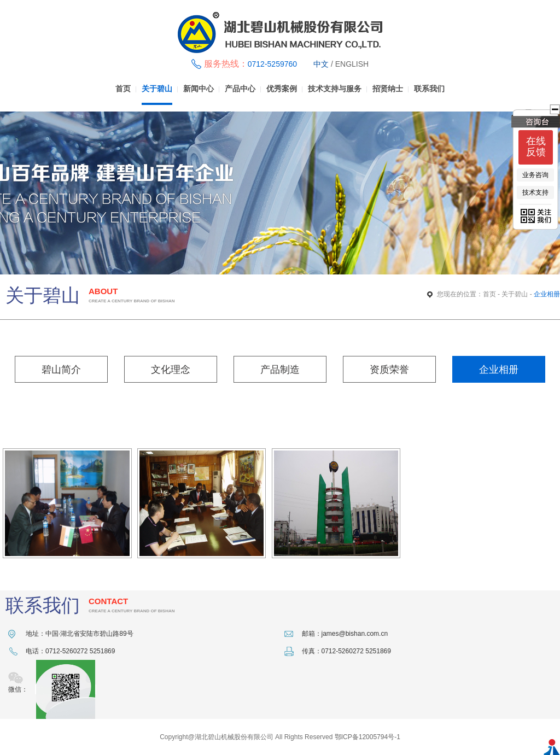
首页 (123, 89)
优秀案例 (282, 89)
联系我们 (429, 89)
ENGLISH (352, 64)
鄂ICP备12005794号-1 (367, 737)
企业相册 (499, 370)
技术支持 (535, 192)
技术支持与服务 (335, 89)
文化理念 (171, 370)
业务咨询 (535, 175)
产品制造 (280, 370)
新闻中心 (199, 89)
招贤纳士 (388, 89)
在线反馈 (536, 147)
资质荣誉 (389, 370)
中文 (321, 64)
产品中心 (240, 89)
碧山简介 (61, 370)
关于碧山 (157, 89)
